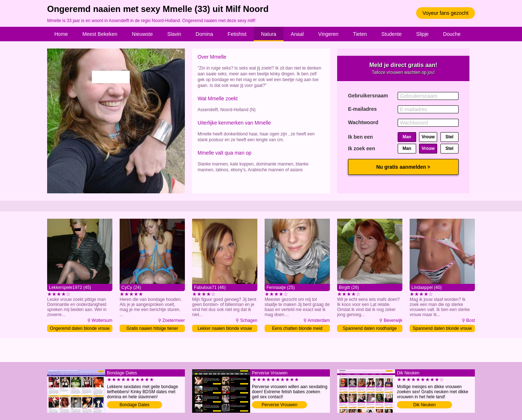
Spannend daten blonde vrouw (442, 328)
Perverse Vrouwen (279, 405)
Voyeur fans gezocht (446, 13)
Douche (452, 34)
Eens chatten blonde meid (297, 328)
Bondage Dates (135, 405)
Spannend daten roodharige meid (370, 329)
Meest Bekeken (100, 34)
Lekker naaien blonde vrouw (225, 328)
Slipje (422, 34)
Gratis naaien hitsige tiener (152, 328)
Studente (391, 34)
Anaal (297, 34)
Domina (204, 34)
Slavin (174, 34)
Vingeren (328, 34)
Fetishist (237, 34)
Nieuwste (142, 34)
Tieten (360, 34)
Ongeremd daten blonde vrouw (80, 328)
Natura (269, 34)
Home (61, 34)
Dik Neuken (424, 405)
